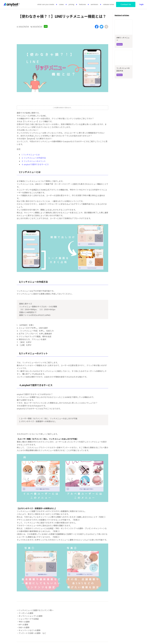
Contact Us (126, 4)
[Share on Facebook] (97, 27)
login (141, 4)
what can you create (46, 4)
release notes (109, 4)
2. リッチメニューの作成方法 (34, 158)
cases (61, 4)
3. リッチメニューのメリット (34, 161)
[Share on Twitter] (102, 27)
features (82, 4)
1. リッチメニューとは (31, 155)
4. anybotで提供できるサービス (35, 164)
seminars (94, 4)
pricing (71, 4)
